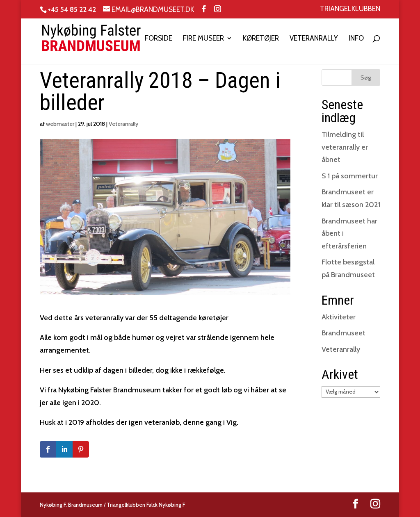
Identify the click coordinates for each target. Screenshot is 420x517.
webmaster (60, 124)
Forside (159, 39)
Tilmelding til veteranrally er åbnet (345, 147)
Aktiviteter (339, 317)
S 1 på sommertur (350, 176)
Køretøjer (261, 39)
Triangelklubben (350, 9)
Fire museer (203, 39)
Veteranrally (314, 39)
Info (356, 39)
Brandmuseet (344, 333)
